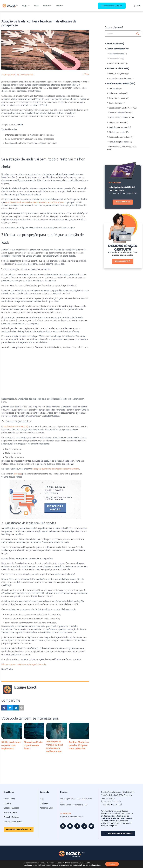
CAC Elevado (114, 88)
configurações (94, 865)
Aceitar (112, 864)
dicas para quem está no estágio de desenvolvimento (56, 469)
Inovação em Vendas (117, 122)
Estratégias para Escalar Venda (121, 108)
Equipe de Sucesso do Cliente (120, 78)
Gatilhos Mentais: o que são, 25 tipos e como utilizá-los (79, 745)
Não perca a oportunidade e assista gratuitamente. (24, 664)
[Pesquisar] (138, 34)
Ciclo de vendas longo (117, 93)
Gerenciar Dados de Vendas (120, 113)
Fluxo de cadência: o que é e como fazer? (33, 745)
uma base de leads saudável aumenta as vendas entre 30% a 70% (34, 202)
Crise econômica (115, 59)
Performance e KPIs (117, 63)
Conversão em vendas (118, 98)
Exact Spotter (113, 43)
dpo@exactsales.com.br (111, 801)
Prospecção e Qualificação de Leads (123, 147)
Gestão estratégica (116, 49)
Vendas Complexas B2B (118, 83)
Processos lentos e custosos (120, 137)
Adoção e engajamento (118, 73)
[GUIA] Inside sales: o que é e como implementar (11, 745)
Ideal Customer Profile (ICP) (16, 426)
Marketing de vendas (117, 132)
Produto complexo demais (119, 142)
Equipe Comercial (116, 103)
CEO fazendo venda (117, 54)
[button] (4, 708)
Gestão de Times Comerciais (120, 117)
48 (66, 813)
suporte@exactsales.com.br (72, 816)
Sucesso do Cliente (116, 68)
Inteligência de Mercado (118, 127)
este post (18, 474)
